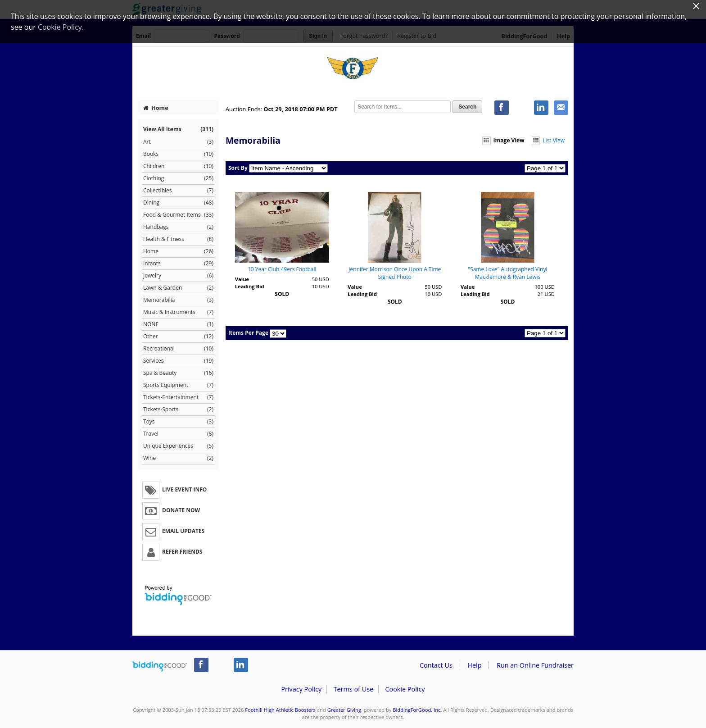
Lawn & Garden (178, 288)
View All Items (178, 129)
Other (178, 337)
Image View (503, 140)
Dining (178, 203)
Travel (178, 434)
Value (242, 279)
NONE (178, 324)
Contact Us (436, 665)
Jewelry (178, 276)
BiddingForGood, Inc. (417, 710)
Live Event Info (174, 490)
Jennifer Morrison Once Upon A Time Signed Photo (395, 273)
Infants (178, 264)
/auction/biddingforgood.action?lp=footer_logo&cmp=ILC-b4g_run (160, 667)
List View (548, 140)
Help (474, 665)
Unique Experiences (178, 446)
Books (178, 154)
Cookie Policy (405, 689)
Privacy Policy (301, 689)
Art (178, 142)
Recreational (178, 349)
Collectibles (178, 191)
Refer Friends (172, 552)
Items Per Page (248, 333)
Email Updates (173, 532)
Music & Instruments (178, 312)
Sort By (238, 168)
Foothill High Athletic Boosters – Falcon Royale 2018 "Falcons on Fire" (353, 69)
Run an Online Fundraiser (535, 665)
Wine (178, 458)
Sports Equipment (178, 385)
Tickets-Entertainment (178, 397)
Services (178, 361)
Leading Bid (250, 286)
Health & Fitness (178, 239)
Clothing (178, 178)
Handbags (178, 227)
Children (178, 166)
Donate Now (171, 511)
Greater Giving (344, 710)
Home (156, 108)
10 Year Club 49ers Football (282, 269)
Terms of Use (353, 689)
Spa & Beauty (178, 373)
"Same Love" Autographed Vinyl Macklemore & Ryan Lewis (507, 273)
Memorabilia (178, 300)
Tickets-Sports (178, 409)
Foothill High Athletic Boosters (280, 710)
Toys (178, 422)
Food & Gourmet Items (178, 215)
